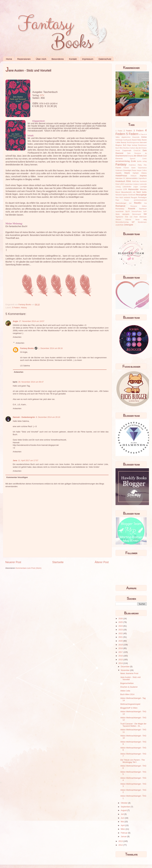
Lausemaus (129, 184)
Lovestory (119, 189)
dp (146, 153)
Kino (129, 181)
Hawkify (119, 173)
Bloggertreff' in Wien (129, 708)
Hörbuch (133, 176)
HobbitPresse (121, 176)
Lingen (136, 187)
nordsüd (127, 197)
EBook (140, 156)
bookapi (135, 145)
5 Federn (16, 308)
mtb (134, 192)
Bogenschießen (127, 683)
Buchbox (126, 148)
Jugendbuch (142, 178)
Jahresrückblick (132, 178)
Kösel (117, 184)
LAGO (122, 184)
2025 (121, 622)
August (124, 810)
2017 (121, 652)
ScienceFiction (137, 211)
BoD (125, 145)
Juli (123, 814)
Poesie (127, 200)
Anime (144, 137)
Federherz (132, 165)
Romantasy (120, 209)
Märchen (143, 189)
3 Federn (138, 130)
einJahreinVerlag (123, 161)
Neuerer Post (13, 562)
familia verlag (142, 161)
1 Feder (119, 131)
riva (145, 203)
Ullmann (118, 220)
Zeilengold (129, 225)
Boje (129, 145)
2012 (121, 845)
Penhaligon (142, 197)
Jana (15, 461)
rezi (130, 203)
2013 (121, 841)
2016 (121, 656)
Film (145, 165)
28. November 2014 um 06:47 (31, 382)
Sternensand (136, 214)
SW (145, 214)
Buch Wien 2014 (127, 694)
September (126, 807)
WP (133, 222)
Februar (124, 833)
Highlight (136, 173)
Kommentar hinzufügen (17, 477)
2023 (121, 630)
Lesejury (136, 184)
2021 (121, 637)
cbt (139, 148)
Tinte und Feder (131, 217)
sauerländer (120, 211)
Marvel (118, 192)
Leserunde (143, 184)
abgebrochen (126, 137)
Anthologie (119, 140)
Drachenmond (122, 156)
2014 (121, 663)
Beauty (124, 142)
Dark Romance (134, 153)
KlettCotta (135, 181)
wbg (145, 219)
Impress (143, 176)
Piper (117, 200)
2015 (121, 660)
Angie (15, 321)
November (126, 670)
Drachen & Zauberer (129, 687)
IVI (124, 178)
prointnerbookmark (140, 200)
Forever (126, 168)
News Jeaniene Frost (129, 673)
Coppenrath (127, 150)
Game (133, 168)
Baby (139, 140)
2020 (121, 641)
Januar (124, 837)
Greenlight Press (130, 170)
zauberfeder (120, 225)
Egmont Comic (138, 159)
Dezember (126, 667)
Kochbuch (143, 181)
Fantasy (121, 164)
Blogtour (119, 145)
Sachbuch (143, 209)
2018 (121, 648)
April (123, 825)
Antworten (17, 337)
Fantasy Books (27, 348)
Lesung (118, 187)
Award (134, 140)
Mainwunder (134, 189)
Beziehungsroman (133, 142)
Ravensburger (121, 203)
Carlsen (132, 148)
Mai (123, 822)
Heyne (127, 173)
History (24, 308)
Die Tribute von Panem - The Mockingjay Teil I (132, 761)
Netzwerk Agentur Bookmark (125, 195)
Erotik (133, 161)
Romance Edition (139, 206)
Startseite (58, 562)
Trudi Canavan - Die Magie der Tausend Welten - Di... (133, 725)
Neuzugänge (141, 195)
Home (9, 59)
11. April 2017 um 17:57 (28, 461)
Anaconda (136, 137)
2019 (121, 645)
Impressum (88, 59)
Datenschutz (105, 59)
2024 (121, 626)
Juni (123, 818)
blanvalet (143, 142)
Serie (117, 214)
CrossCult (137, 151)
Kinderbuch (120, 181)
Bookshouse (142, 145)
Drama (131, 156)
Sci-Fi (128, 211)
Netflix (144, 192)
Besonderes (58, 59)
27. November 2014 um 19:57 (32, 321)
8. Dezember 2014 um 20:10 (48, 417)
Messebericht (126, 192)
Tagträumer (119, 217)
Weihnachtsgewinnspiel (130, 704)
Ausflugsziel (127, 140)
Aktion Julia (125, 691)
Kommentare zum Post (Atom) (28, 568)
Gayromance (142, 168)
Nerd (139, 192)
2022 (121, 633)
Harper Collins (142, 170)
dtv (135, 156)
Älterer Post (102, 562)
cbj (137, 148)
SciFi (145, 211)
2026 (121, 619)
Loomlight (143, 187)
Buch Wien (119, 148)
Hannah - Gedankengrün (24, 417)
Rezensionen (24, 59)
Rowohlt (132, 209)
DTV (42, 95)
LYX (125, 189)
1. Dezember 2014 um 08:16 (50, 348)
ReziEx (138, 203)
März (123, 829)
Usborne (128, 220)
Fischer (118, 168)
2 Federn (128, 131)
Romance (120, 206)
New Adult (119, 198)
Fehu (140, 165)
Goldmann (119, 170)
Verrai (137, 220)
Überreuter (143, 217)
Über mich (41, 59)
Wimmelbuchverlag (122, 222)
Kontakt (73, 59)
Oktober (124, 803)
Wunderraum (142, 222)
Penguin (134, 197)
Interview (119, 178)
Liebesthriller (127, 187)
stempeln (126, 214)
